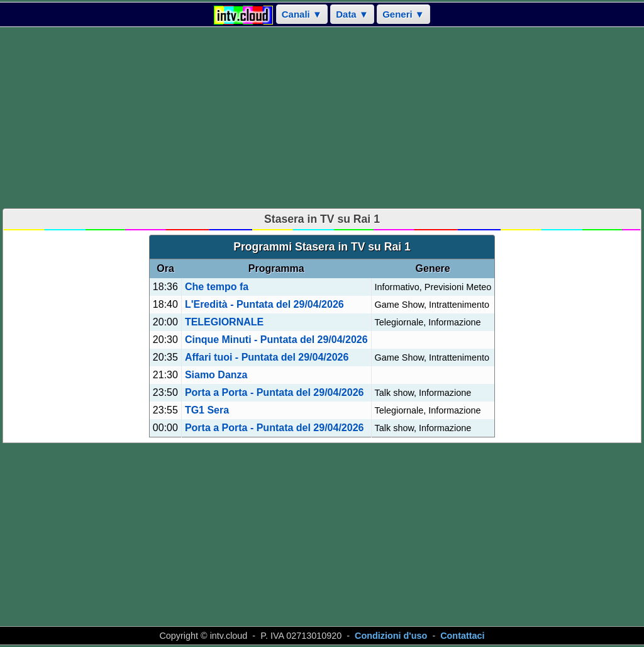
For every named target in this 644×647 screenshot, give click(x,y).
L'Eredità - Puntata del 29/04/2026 (264, 304)
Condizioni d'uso (391, 636)
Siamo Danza (216, 375)
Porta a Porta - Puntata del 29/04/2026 (275, 392)
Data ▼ (352, 14)
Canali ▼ (302, 14)
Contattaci (462, 636)
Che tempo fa (217, 287)
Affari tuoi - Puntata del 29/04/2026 (267, 357)
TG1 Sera (207, 410)
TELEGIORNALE (224, 322)
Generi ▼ (403, 14)
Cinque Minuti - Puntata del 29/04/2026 (276, 340)
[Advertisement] (322, 118)
